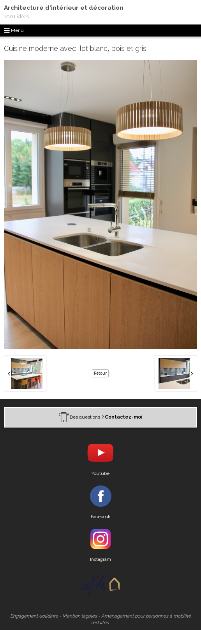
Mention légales (80, 616)
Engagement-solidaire (34, 616)
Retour (100, 373)
